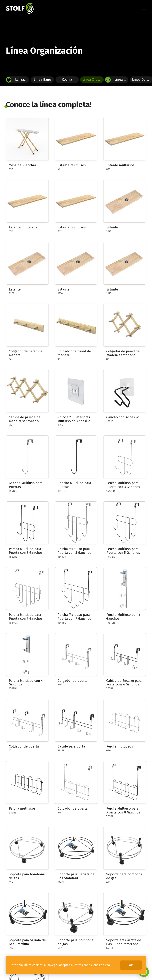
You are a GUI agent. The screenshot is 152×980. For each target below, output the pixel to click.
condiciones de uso (97, 965)
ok (131, 965)
